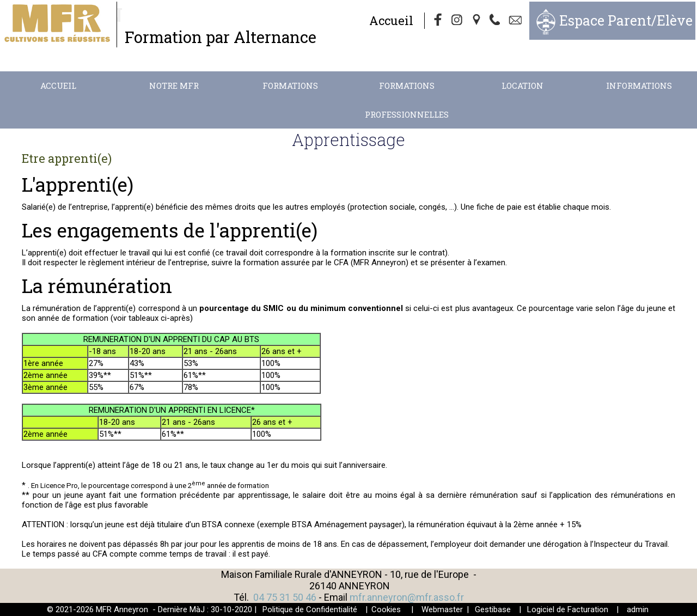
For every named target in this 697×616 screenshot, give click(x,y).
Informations (639, 86)
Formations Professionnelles (407, 100)
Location (522, 86)
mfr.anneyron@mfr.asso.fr (407, 597)
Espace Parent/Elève (626, 20)
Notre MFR (174, 86)
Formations (290, 86)
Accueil (391, 20)
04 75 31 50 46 (285, 597)
